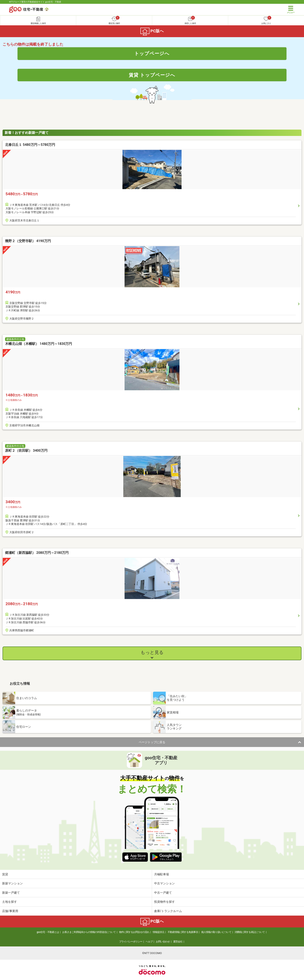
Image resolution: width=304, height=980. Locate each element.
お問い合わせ (163, 942)
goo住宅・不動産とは (48, 932)
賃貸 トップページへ (152, 75)
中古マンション (164, 883)
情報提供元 (158, 932)
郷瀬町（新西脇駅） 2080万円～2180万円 (37, 553)
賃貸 (5, 874)
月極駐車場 (161, 874)
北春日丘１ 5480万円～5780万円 (30, 145)
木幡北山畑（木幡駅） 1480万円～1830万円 (39, 344)
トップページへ (152, 53)
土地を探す (9, 902)
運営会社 (178, 942)
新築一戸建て (11, 893)
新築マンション (12, 883)
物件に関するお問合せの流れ (134, 932)
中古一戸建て (163, 893)
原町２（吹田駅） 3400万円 (26, 451)
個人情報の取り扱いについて (216, 932)
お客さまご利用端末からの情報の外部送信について (89, 932)
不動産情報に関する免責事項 (183, 932)
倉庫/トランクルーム (168, 911)
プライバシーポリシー (131, 942)
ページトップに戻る (152, 742)
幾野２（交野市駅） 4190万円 (28, 241)
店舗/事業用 (10, 911)
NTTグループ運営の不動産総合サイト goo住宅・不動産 (35, 2)
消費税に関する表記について (250, 932)
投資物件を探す (164, 902)
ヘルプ (149, 942)
